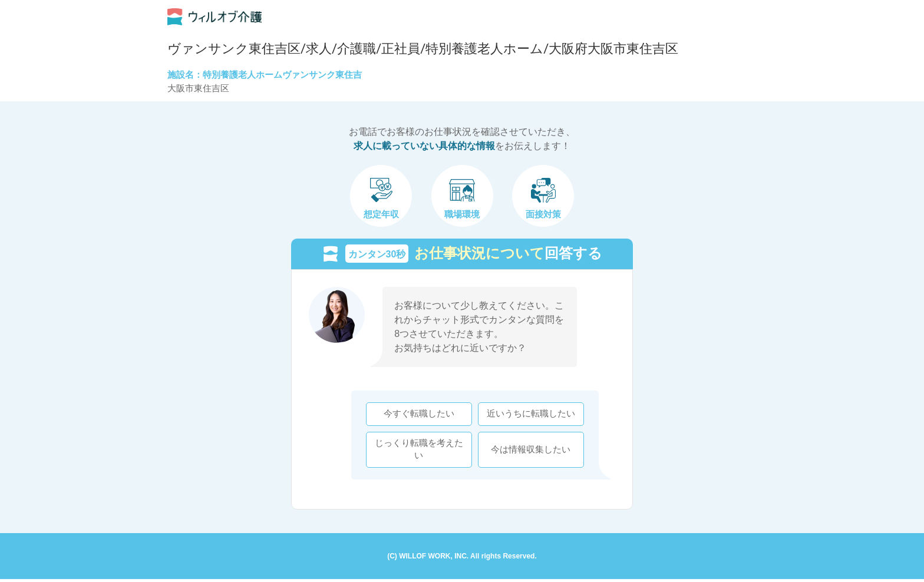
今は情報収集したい (528, 451)
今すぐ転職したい (416, 415)
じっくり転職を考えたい (416, 451)
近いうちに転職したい (528, 415)
